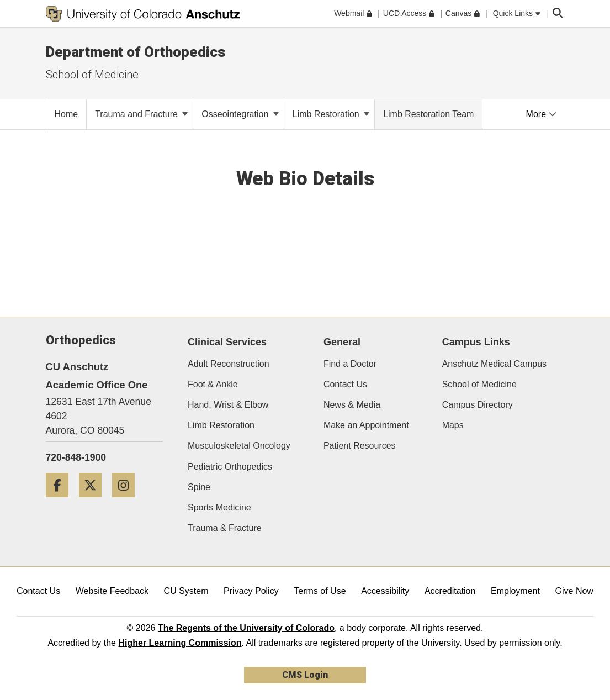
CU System (186, 591)
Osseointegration (240, 114)
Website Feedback (112, 591)
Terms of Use (320, 591)
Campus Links (476, 342)
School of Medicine (479, 384)
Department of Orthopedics (136, 52)
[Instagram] (128, 501)
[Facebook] (61, 501)
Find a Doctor (350, 364)
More (541, 114)
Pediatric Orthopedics (230, 467)
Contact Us (345, 384)
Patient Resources (360, 446)
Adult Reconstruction (229, 364)
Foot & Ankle (213, 384)
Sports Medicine (219, 507)
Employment (515, 591)
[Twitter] (94, 501)
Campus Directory (478, 405)
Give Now (574, 591)
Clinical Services (227, 342)
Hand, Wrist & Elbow (228, 405)
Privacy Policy (251, 591)
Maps (453, 425)
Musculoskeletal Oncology (239, 446)
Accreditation (450, 591)
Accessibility (385, 591)
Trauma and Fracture (141, 114)
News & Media (352, 405)
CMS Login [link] (305, 675)
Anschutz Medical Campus (494, 364)
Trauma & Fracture (225, 528)
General (342, 342)
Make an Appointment (366, 425)
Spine (199, 487)
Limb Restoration (331, 114)
